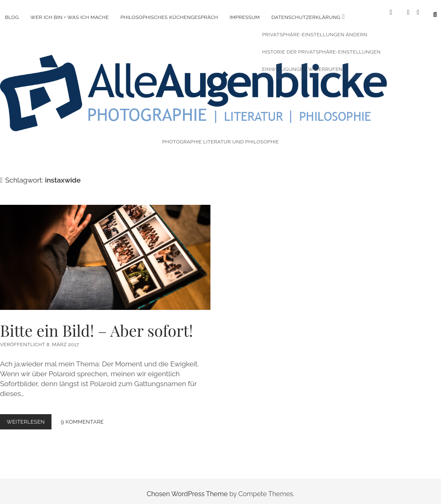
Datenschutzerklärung (306, 17)
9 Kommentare (82, 415)
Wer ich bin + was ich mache (70, 17)
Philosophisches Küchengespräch (169, 17)
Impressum (245, 17)
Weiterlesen (29, 417)
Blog (12, 17)
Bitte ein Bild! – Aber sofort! (105, 250)
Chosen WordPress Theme (187, 487)
